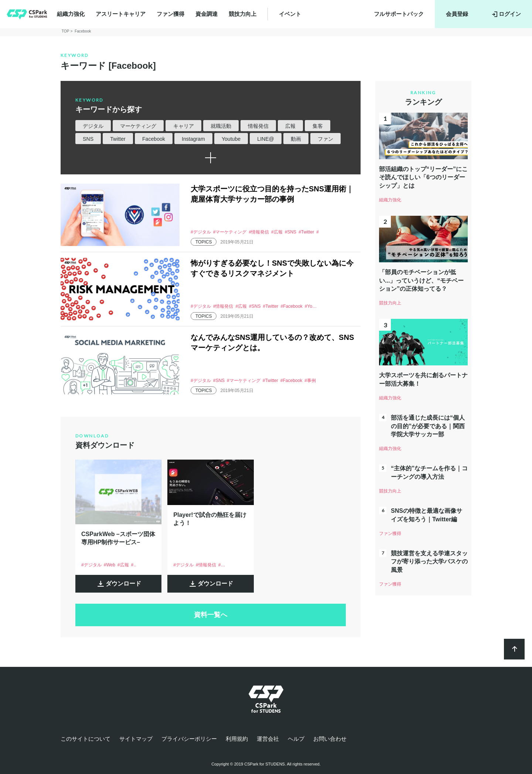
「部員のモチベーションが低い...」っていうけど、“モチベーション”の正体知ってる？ (421, 280)
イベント (290, 14)
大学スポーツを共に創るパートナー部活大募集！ (423, 379)
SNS (88, 139)
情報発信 (258, 126)
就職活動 (221, 126)
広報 (290, 126)
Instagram (193, 139)
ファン (325, 139)
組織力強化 (71, 14)
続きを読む (211, 158)
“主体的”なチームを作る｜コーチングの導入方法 (429, 472)
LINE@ (266, 139)
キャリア (184, 126)
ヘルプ (296, 739)
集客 (318, 126)
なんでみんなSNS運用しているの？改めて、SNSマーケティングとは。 (272, 342)
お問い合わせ (330, 739)
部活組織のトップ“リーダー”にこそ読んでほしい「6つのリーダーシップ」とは (423, 177)
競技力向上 (243, 14)
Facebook (154, 139)
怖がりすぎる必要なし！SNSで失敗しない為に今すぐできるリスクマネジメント (272, 268)
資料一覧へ (211, 615)
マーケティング (138, 126)
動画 (296, 139)
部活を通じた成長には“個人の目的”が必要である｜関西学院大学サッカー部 (428, 426)
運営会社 (268, 739)
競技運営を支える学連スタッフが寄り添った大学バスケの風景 (429, 562)
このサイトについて (86, 739)
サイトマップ (136, 739)
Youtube (231, 139)
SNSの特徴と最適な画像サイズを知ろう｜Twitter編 (427, 515)
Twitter (118, 139)
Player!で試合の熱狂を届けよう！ (210, 519)
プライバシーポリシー (189, 739)
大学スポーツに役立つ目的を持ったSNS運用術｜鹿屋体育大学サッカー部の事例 (272, 194)
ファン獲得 (170, 14)
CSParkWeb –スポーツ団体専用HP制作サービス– (118, 538)
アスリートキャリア (121, 14)
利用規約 (237, 739)
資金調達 (207, 14)
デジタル (93, 126)
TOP (66, 31)
